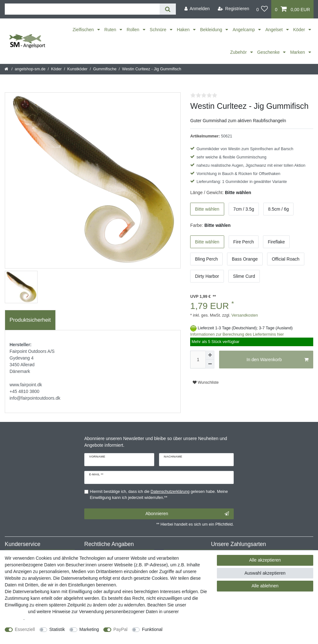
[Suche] (168, 9)
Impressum (16, 612)
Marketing (89, 629)
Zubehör (239, 52)
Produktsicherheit (30, 320)
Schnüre (159, 30)
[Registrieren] (234, 9)
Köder (300, 30)
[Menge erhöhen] (210, 355)
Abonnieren (187, 514)
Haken (184, 30)
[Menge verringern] (210, 364)
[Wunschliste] (262, 9)
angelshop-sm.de (30, 69)
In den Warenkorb (277, 360)
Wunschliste (206, 382)
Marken (298, 52)
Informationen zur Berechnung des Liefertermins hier (237, 334)
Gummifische (105, 69)
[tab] (30, 320)
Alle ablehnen (265, 586)
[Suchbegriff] (82, 9)
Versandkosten (244, 315)
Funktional (152, 629)
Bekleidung (212, 30)
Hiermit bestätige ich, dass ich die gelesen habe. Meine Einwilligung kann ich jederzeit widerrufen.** (159, 495)
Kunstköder (78, 69)
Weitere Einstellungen (26, 636)
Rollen (134, 30)
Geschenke (269, 52)
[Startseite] (7, 69)
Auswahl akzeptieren (265, 573)
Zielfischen (84, 30)
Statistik (57, 629)
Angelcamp (244, 30)
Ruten (111, 30)
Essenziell (25, 629)
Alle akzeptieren (265, 560)
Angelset (274, 30)
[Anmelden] (197, 9)
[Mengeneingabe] (198, 360)
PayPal (121, 629)
